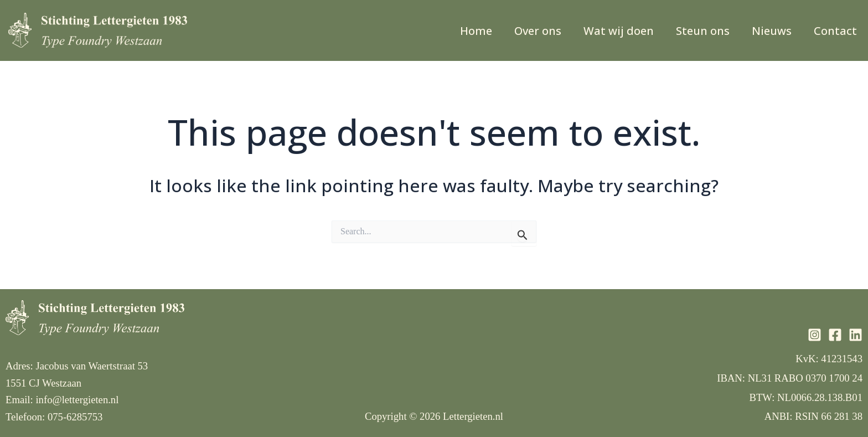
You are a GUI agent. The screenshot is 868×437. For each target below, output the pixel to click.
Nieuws (772, 31)
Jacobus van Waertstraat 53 (92, 366)
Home (476, 31)
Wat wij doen (619, 31)
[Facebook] (835, 335)
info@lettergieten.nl (77, 400)
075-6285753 (75, 417)
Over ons (538, 31)
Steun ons (703, 31)
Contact (835, 31)
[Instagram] (815, 335)
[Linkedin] (856, 335)
